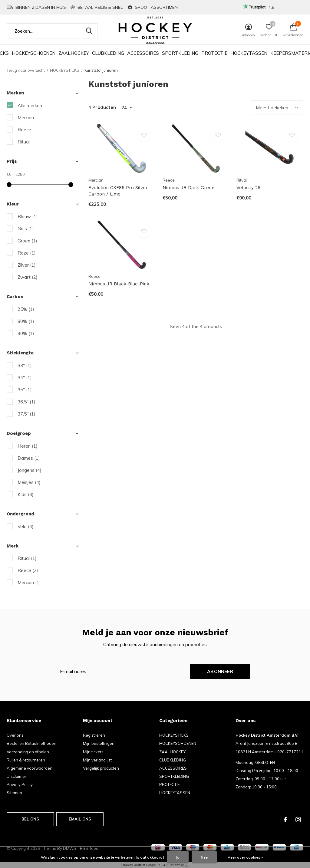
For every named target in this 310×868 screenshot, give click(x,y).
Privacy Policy (20, 784)
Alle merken (30, 105)
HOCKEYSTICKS (65, 70)
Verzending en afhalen (28, 752)
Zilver (27, 265)
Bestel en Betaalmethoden (31, 743)
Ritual (24, 142)
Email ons (80, 819)
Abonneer (220, 671)
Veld (26, 526)
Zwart (28, 277)
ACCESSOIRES (143, 53)
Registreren (94, 735)
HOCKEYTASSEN (249, 53)
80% (26, 321)
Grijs (26, 229)
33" (25, 365)
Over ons (15, 735)
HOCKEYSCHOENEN (34, 53)
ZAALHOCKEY (74, 53)
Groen (27, 241)
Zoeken (89, 31)
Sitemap (14, 793)
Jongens (30, 470)
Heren (28, 446)
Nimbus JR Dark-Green (188, 188)
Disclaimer (16, 776)
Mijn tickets (93, 752)
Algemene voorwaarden (30, 768)
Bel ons (30, 819)
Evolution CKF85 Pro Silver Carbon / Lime (118, 191)
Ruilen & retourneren (26, 760)
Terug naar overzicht (26, 70)
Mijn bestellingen (99, 743)
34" (25, 378)
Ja (178, 857)
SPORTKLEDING (180, 53)
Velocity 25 (248, 188)
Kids (26, 494)
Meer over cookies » (245, 857)
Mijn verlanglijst (97, 760)
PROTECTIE (214, 53)
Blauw (28, 217)
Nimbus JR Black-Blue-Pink (119, 284)
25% (26, 309)
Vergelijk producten (101, 768)
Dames (29, 458)
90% (26, 333)
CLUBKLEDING (108, 53)
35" (25, 390)
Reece (24, 130)
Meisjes (29, 482)
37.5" (26, 414)
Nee (204, 857)
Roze (27, 253)
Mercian (26, 118)
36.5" (26, 402)
